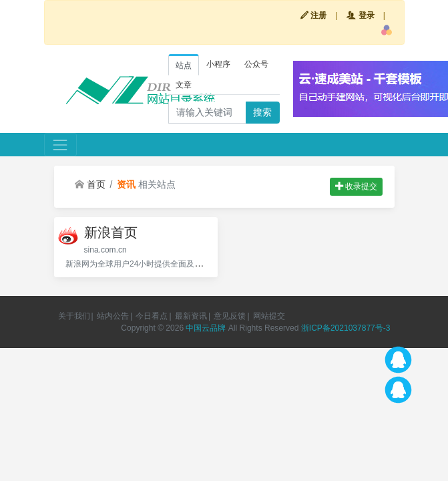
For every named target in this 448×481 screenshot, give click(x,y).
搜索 (262, 112)
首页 (90, 184)
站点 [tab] (184, 65)
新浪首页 (111, 232)
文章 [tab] (184, 85)
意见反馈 (230, 316)
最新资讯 (191, 316)
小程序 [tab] (218, 64)
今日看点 (152, 316)
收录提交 (356, 186)
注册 (313, 15)
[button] (387, 30)
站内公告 (113, 316)
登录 (360, 15)
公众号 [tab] (256, 64)
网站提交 (269, 316)
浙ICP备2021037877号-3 (346, 328)
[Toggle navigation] (60, 145)
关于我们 (74, 316)
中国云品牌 (206, 328)
